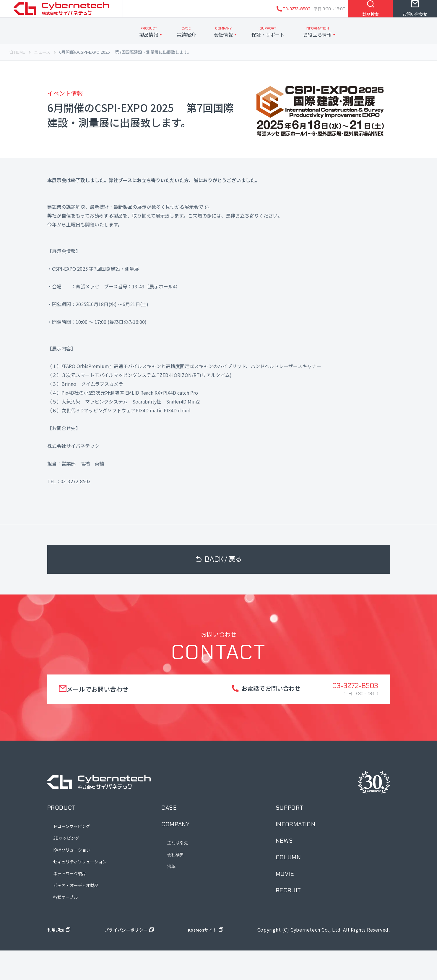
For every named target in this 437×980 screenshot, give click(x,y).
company (175, 854)
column (288, 887)
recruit (288, 920)
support (290, 837)
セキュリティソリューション (80, 891)
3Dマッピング (66, 868)
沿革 (171, 896)
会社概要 (176, 884)
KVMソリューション (72, 879)
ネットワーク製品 (70, 903)
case (169, 837)
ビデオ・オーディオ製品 (76, 915)
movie (285, 903)
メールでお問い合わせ (99, 719)
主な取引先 (178, 872)
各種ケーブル (65, 927)
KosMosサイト (204, 959)
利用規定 (57, 959)
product (61, 837)
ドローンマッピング (72, 856)
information (296, 854)
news (284, 870)
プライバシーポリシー (127, 959)
